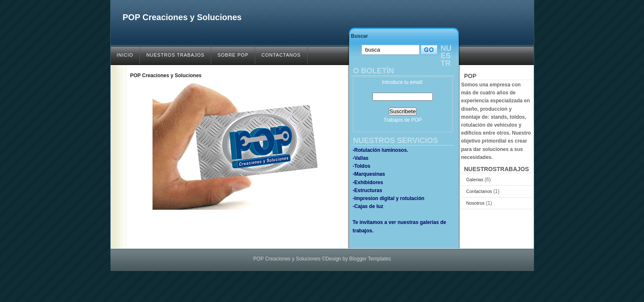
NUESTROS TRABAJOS (175, 55)
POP (416, 120)
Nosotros (476, 203)
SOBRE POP (233, 55)
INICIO (125, 55)
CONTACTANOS (281, 55)
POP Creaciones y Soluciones (182, 17)
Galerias (476, 180)
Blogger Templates (370, 259)
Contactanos (480, 191)
